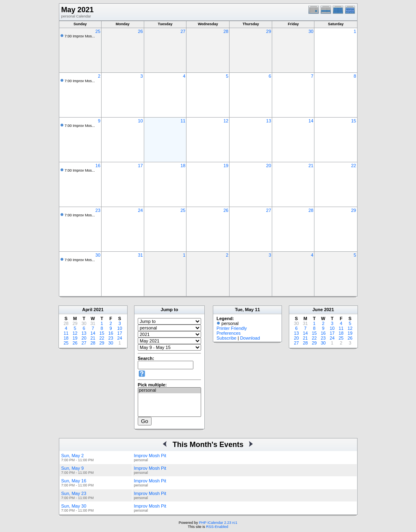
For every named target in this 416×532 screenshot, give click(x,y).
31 (140, 255)
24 (140, 210)
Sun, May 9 (73, 468)
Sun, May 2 (73, 456)
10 (140, 121)
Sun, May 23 (74, 493)
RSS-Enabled (217, 527)
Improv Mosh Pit (150, 456)
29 (269, 31)
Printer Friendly (232, 328)
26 (140, 31)
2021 (98, 310)
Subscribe (226, 338)
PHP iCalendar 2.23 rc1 (218, 523)
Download (250, 338)
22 (353, 166)
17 (140, 166)
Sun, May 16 (74, 481)
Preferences (229, 333)
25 (98, 31)
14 (311, 121)
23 (98, 210)
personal (169, 390)
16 (98, 166)
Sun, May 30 (74, 506)
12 (226, 121)
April (87, 310)
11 (183, 121)
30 (311, 31)
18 (183, 166)
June (318, 310)
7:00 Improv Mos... (80, 36)
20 (269, 166)
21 (311, 166)
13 (269, 121)
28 (226, 31)
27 (183, 31)
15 (353, 121)
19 (226, 166)
